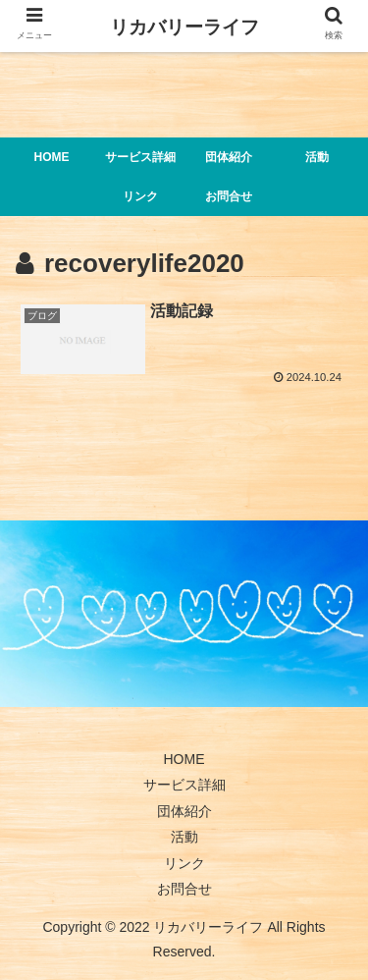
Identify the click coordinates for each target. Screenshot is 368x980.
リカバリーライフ (184, 27)
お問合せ (184, 889)
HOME (184, 759)
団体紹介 (184, 811)
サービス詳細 (184, 785)
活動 (184, 837)
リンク (184, 863)
